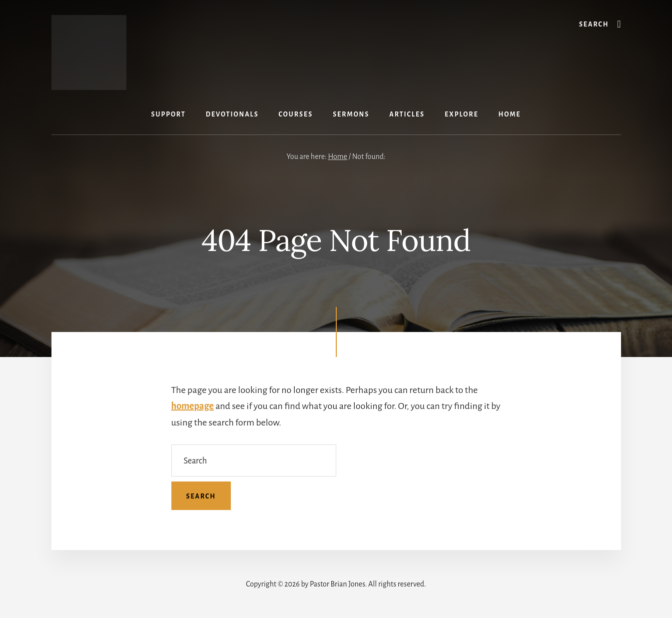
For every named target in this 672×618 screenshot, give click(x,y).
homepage (193, 406)
